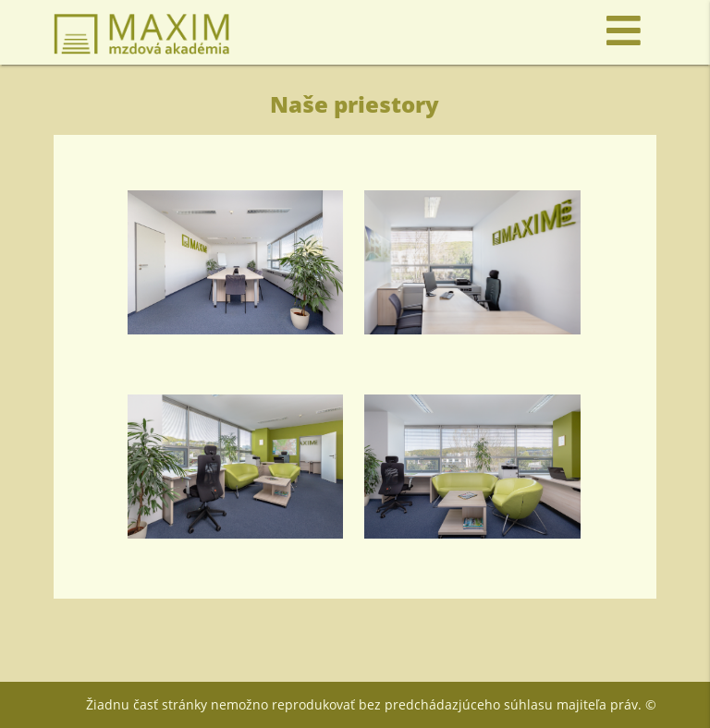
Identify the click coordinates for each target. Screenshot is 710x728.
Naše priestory (355, 104)
